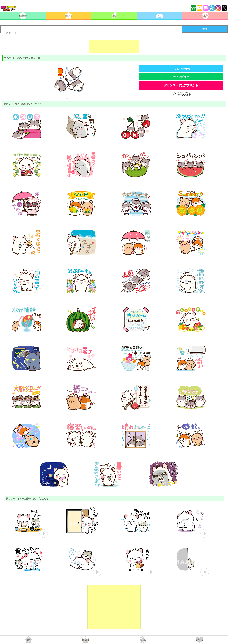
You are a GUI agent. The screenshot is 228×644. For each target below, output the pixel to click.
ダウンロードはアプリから (181, 85)
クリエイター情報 (181, 69)
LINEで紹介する (181, 77)
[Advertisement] (114, 45)
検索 (205, 29)
